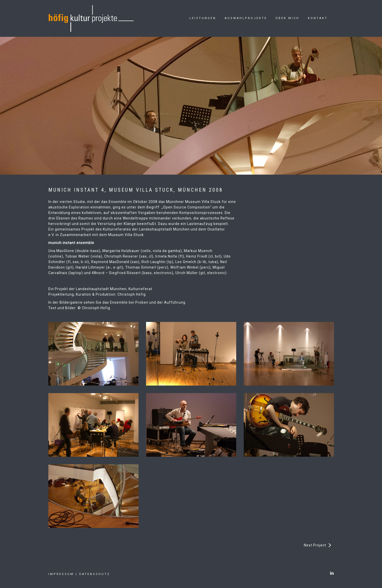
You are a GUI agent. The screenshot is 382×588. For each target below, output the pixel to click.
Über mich (287, 18)
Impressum (61, 574)
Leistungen (203, 18)
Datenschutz (95, 574)
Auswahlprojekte (246, 18)
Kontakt (318, 18)
